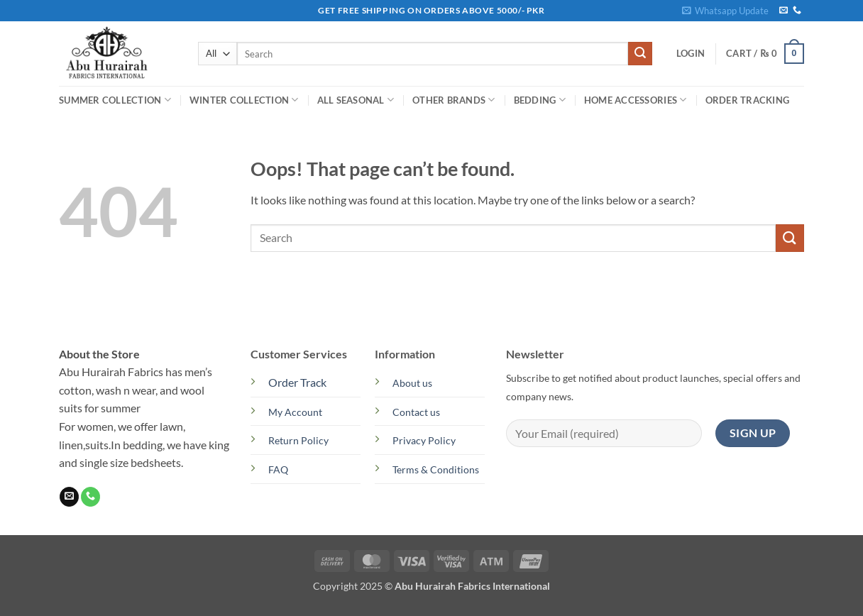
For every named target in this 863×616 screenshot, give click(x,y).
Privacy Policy (424, 440)
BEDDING (540, 100)
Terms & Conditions (436, 469)
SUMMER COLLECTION (115, 100)
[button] (725, 11)
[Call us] (797, 11)
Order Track (297, 382)
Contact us (416, 412)
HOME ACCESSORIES (636, 100)
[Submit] (640, 54)
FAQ (278, 469)
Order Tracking (748, 100)
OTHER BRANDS (454, 100)
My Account (295, 412)
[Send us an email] (784, 11)
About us (412, 383)
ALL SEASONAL (356, 100)
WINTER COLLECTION (244, 100)
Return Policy (298, 440)
